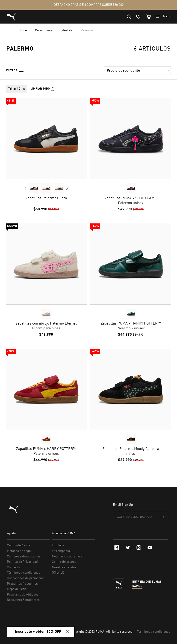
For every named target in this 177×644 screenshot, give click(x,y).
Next (67, 188)
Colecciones (44, 30)
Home (23, 30)
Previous (26, 188)
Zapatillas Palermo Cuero (46, 198)
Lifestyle (67, 30)
